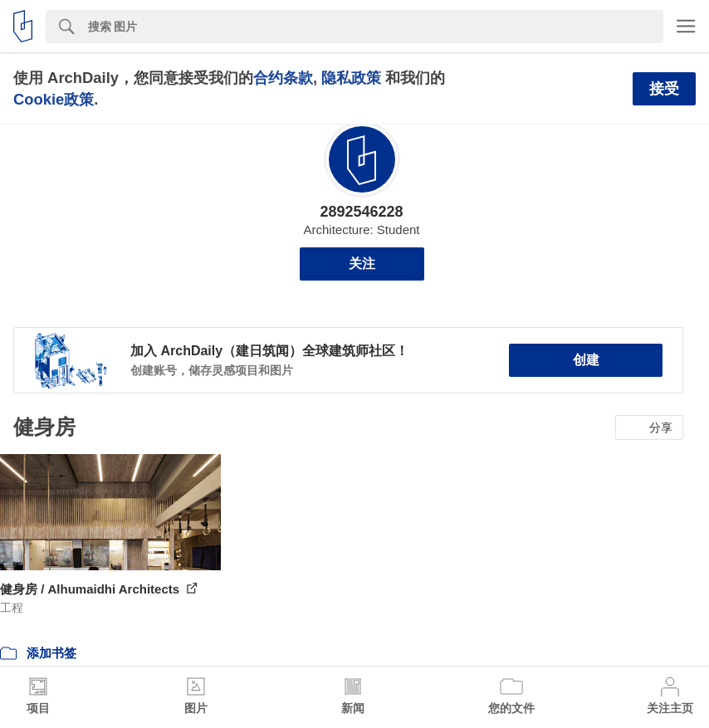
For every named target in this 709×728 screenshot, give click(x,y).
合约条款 (283, 78)
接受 (664, 89)
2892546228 (361, 212)
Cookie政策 (54, 99)
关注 (362, 264)
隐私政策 (351, 78)
